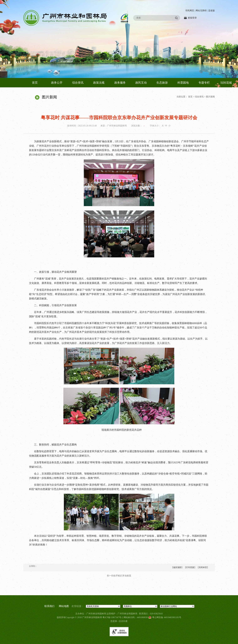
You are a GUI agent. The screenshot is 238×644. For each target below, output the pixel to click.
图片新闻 (210, 97)
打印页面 (190, 567)
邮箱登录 (192, 18)
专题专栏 (204, 83)
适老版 (211, 11)
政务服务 (120, 83)
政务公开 (57, 83)
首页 (35, 83)
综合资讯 (78, 83)
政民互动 (141, 83)
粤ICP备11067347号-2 (113, 617)
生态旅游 (162, 83)
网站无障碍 (201, 11)
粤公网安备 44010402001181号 (167, 617)
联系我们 (49, 606)
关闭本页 (203, 567)
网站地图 (64, 606)
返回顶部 (177, 567)
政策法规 (99, 83)
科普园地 (183, 83)
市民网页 (190, 11)
